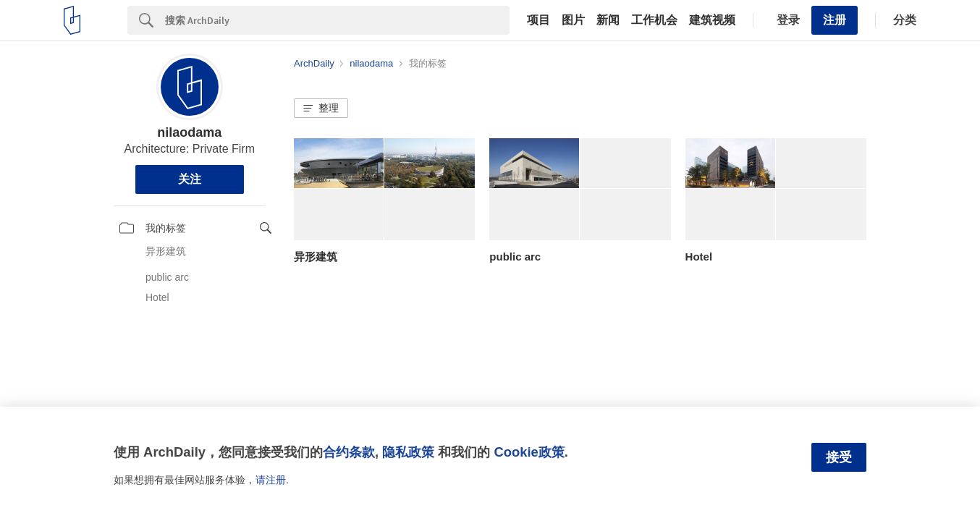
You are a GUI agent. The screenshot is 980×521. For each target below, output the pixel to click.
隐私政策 (408, 452)
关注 (190, 179)
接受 (839, 457)
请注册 (271, 480)
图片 (573, 20)
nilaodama (189, 132)
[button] (321, 109)
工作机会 (654, 20)
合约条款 (349, 452)
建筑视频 (712, 20)
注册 (835, 20)
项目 (538, 20)
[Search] (337, 20)
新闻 (608, 20)
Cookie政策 (529, 452)
